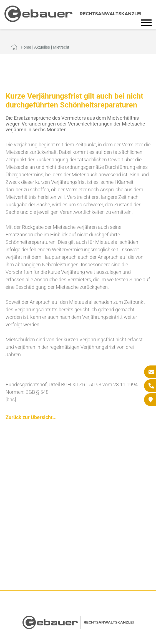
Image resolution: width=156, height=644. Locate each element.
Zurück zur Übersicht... (31, 417)
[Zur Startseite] (73, 20)
